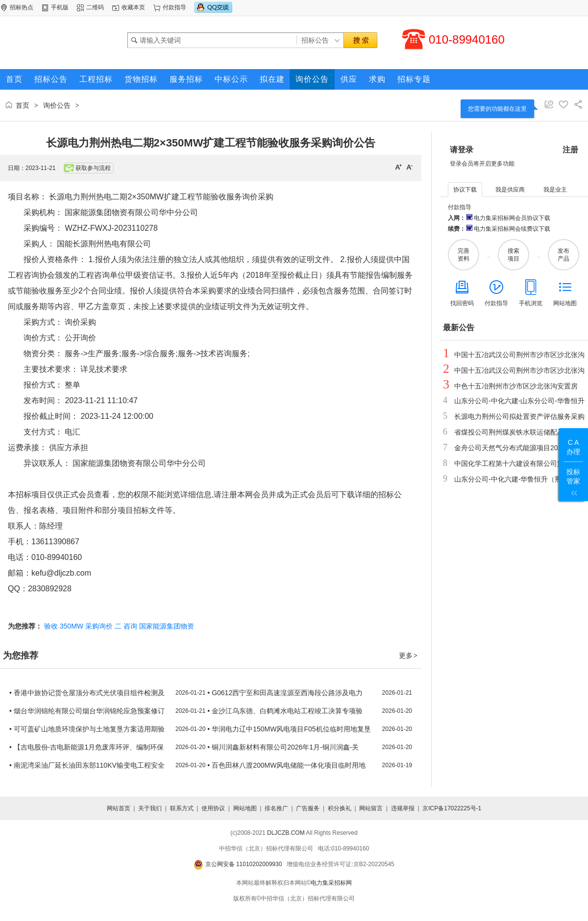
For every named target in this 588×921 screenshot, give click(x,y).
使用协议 (213, 808)
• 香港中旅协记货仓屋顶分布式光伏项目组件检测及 (87, 693)
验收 (51, 626)
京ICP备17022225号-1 (452, 808)
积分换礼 (340, 808)
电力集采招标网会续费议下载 (508, 229)
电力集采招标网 (331, 883)
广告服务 (308, 808)
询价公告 (57, 105)
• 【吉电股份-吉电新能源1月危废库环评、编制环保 (86, 747)
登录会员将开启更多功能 (482, 164)
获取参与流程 (87, 168)
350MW (72, 626)
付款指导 (174, 7)
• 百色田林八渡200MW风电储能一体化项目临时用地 (286, 765)
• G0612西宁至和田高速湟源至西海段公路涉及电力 (285, 693)
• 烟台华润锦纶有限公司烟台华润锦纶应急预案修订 (87, 711)
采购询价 (99, 626)
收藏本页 (133, 7)
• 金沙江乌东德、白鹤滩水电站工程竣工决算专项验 (285, 711)
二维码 (95, 7)
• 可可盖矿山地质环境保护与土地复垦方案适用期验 (87, 729)
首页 (23, 105)
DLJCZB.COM (286, 833)
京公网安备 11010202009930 (238, 864)
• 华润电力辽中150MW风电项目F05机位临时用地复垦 (289, 729)
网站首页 (119, 808)
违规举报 (403, 808)
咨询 (130, 626)
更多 (409, 655)
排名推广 (276, 808)
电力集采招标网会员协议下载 (508, 218)
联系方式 (182, 808)
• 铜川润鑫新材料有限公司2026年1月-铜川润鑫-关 (283, 747)
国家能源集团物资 (167, 626)
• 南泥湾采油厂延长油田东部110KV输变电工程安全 (87, 765)
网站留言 (371, 808)
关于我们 (150, 808)
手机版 (60, 7)
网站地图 (245, 808)
